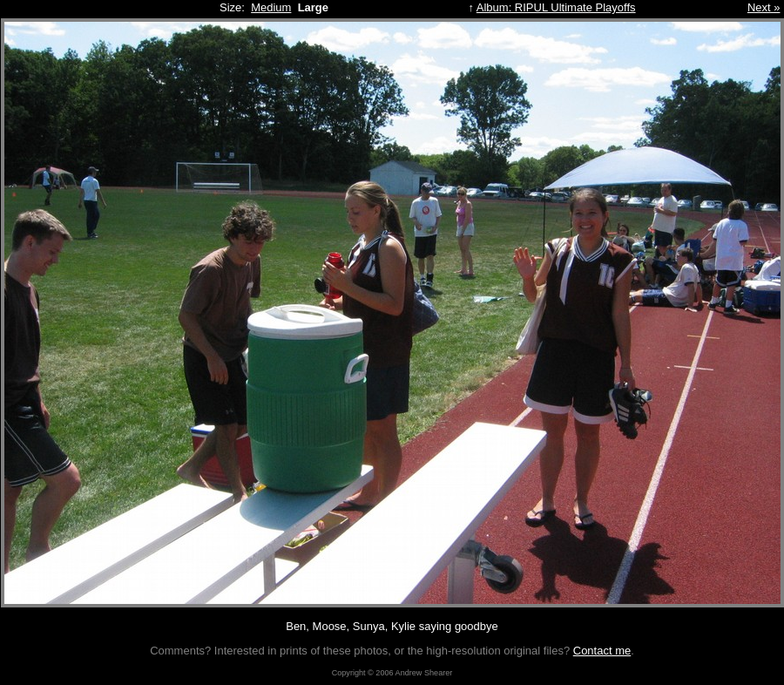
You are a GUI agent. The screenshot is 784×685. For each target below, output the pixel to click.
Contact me (602, 651)
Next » (764, 7)
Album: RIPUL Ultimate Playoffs (556, 7)
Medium (271, 7)
